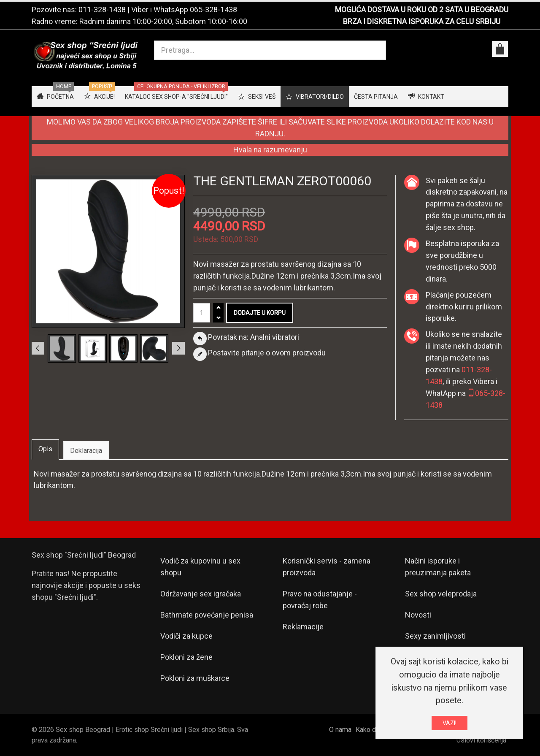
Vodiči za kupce (186, 636)
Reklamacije (303, 627)
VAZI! (450, 725)
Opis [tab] (45, 449)
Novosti (418, 615)
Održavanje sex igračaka (201, 594)
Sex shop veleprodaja (441, 594)
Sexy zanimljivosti (435, 636)
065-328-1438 (213, 9)
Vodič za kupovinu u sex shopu (200, 567)
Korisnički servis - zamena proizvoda (327, 567)
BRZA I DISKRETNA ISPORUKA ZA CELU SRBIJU (422, 21)
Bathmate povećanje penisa (207, 615)
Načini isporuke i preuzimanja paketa (438, 567)
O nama (340, 730)
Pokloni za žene (186, 657)
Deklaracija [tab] (86, 451)
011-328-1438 (102, 9)
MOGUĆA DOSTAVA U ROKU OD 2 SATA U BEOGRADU (422, 9)
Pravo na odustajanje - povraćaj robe (320, 600)
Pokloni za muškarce (195, 678)
